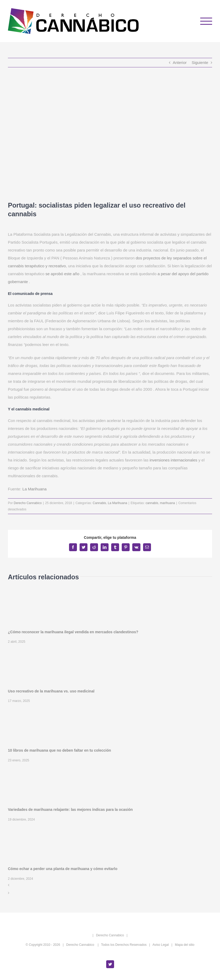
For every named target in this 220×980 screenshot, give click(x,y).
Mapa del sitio (185, 945)
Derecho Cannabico (28, 503)
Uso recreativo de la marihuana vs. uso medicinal (51, 691)
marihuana (167, 503)
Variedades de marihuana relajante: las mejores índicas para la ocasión (70, 810)
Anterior (180, 62)
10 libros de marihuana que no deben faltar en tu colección (59, 750)
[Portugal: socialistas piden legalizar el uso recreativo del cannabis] (110, 134)
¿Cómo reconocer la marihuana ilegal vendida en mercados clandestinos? (73, 632)
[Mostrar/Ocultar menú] (206, 21)
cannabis (152, 503)
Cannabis (99, 503)
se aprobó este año (62, 274)
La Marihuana (35, 489)
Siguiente (200, 62)
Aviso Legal (161, 945)
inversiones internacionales (173, 460)
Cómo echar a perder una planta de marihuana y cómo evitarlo (63, 869)
